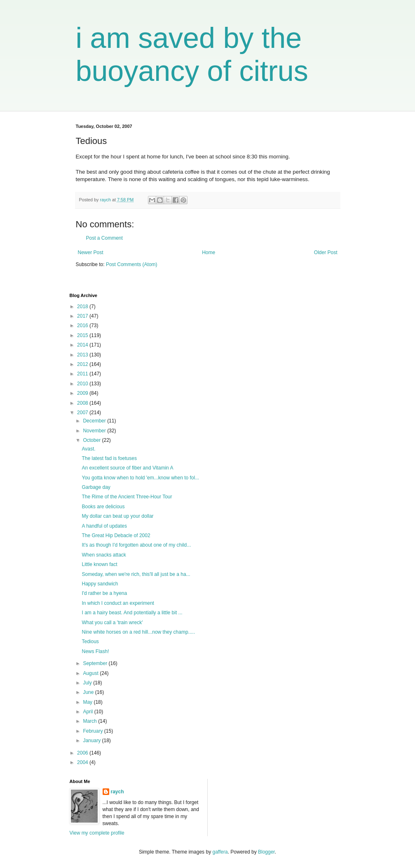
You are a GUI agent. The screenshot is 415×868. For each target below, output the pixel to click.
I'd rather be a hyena (104, 593)
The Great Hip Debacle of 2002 (116, 535)
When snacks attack (104, 555)
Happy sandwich (100, 584)
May (88, 702)
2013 (83, 355)
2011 (83, 374)
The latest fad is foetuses (109, 458)
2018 (83, 307)
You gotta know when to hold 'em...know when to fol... (140, 478)
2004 (83, 762)
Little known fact (99, 564)
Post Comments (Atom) (132, 264)
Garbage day (96, 487)
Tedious (90, 642)
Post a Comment (104, 238)
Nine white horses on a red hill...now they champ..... (138, 632)
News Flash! (95, 651)
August (91, 673)
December (95, 421)
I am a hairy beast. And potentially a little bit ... (132, 613)
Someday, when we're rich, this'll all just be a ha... (136, 574)
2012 (83, 364)
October (92, 440)
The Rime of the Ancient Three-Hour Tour (127, 497)
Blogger (266, 852)
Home (209, 252)
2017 (83, 316)
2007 (83, 413)
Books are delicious (103, 507)
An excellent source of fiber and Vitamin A (127, 468)
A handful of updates (104, 526)
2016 (83, 325)
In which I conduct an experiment (118, 603)
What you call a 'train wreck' (112, 623)
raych (117, 792)
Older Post (326, 252)
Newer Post (91, 252)
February (93, 731)
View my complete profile (97, 833)
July (88, 683)
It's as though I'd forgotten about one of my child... (136, 545)
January (92, 741)
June (89, 692)
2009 (83, 393)
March (90, 721)
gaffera (220, 852)
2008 (83, 403)
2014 (83, 345)
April (88, 712)
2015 (83, 335)
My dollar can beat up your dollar (117, 516)
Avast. (88, 449)
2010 (83, 384)
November (95, 431)
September (96, 663)
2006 (83, 753)
